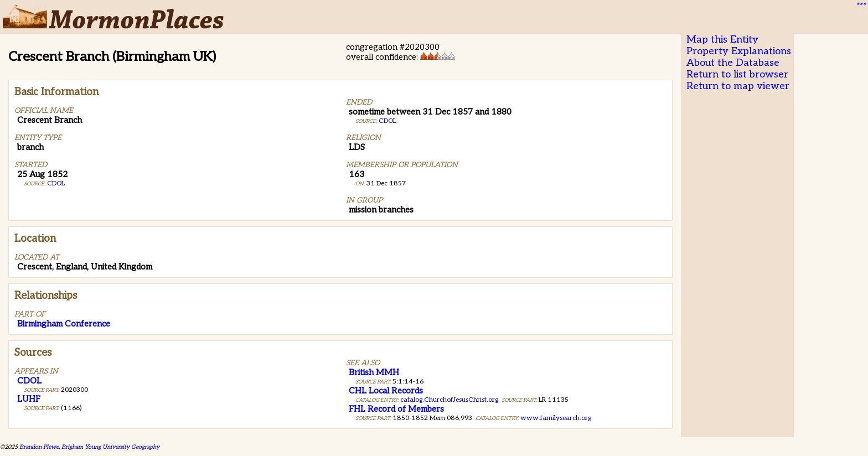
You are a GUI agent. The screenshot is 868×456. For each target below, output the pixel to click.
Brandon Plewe (39, 447)
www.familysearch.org (556, 418)
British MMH (374, 372)
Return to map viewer (738, 86)
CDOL (56, 183)
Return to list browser (737, 74)
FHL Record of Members (396, 409)
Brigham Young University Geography (110, 447)
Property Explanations (739, 51)
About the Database (733, 63)
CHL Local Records (386, 391)
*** (860, 6)
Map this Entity (722, 40)
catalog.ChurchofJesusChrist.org (449, 400)
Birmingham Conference (64, 324)
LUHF (29, 399)
